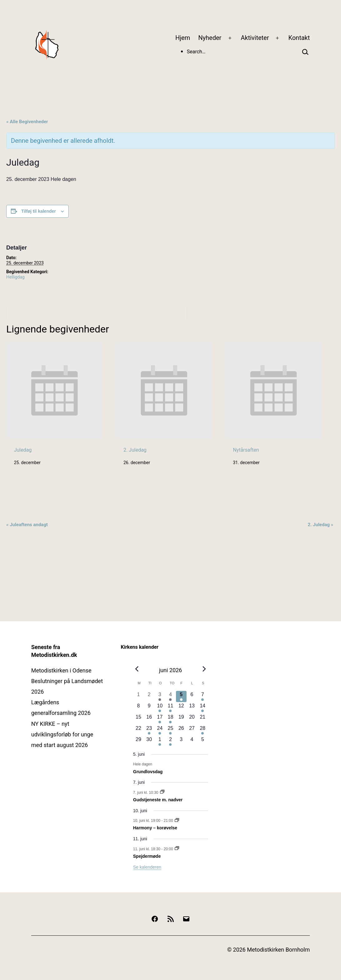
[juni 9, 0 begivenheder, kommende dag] (149, 708)
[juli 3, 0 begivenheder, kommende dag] (181, 741)
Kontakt (299, 38)
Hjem (183, 38)
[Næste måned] (204, 669)
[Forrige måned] (137, 669)
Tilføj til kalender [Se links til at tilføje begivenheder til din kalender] (39, 211)
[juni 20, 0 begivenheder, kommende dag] (192, 719)
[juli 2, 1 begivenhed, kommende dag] (170, 741)
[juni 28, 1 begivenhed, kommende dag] (202, 730)
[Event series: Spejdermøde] (177, 849)
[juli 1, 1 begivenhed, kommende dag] (160, 741)
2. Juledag (135, 450)
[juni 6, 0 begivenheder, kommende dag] (192, 696)
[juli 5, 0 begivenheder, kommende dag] (202, 741)
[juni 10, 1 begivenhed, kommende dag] (160, 708)
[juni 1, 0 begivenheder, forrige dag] (139, 696)
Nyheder (210, 38)
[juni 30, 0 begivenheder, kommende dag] (149, 741)
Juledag (23, 450)
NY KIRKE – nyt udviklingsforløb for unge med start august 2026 (62, 734)
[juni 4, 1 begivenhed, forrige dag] (170, 696)
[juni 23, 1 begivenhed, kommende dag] (149, 730)
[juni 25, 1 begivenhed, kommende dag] (170, 730)
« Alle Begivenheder (27, 122)
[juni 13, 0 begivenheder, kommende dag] (192, 708)
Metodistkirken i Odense (61, 670)
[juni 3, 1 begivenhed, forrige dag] (160, 696)
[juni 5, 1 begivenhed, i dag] (181, 696)
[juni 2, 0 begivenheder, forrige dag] (149, 696)
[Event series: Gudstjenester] (162, 792)
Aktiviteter (255, 38)
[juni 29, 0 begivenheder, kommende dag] (139, 741)
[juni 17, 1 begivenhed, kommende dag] (160, 719)
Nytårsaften (246, 450)
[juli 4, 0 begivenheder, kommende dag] (192, 741)
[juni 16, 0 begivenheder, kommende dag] (149, 719)
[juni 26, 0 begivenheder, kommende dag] (181, 730)
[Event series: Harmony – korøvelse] (177, 821)
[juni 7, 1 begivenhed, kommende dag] (202, 696)
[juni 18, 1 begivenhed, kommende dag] (170, 719)
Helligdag (15, 277)
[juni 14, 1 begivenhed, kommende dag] (202, 708)
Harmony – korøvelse (155, 828)
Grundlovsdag (148, 772)
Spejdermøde (147, 856)
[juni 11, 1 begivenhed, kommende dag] (170, 708)
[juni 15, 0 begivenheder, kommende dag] (139, 719)
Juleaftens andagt (27, 525)
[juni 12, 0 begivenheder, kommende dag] (181, 708)
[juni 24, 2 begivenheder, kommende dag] (160, 730)
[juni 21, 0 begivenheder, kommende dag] (202, 719)
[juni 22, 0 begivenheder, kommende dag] (139, 730)
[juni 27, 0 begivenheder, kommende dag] (192, 730)
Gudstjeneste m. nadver (158, 800)
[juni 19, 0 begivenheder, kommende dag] (181, 719)
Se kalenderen (147, 867)
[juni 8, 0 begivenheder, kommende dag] (139, 708)
